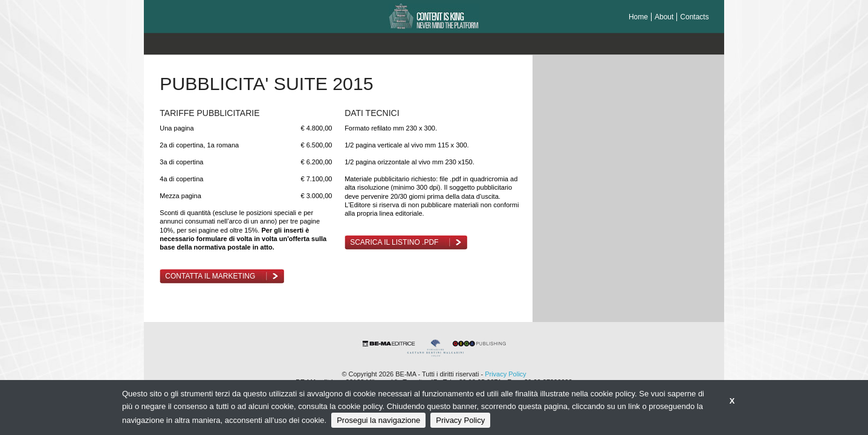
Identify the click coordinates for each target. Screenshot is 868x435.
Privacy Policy (505, 374)
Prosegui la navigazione (378, 420)
